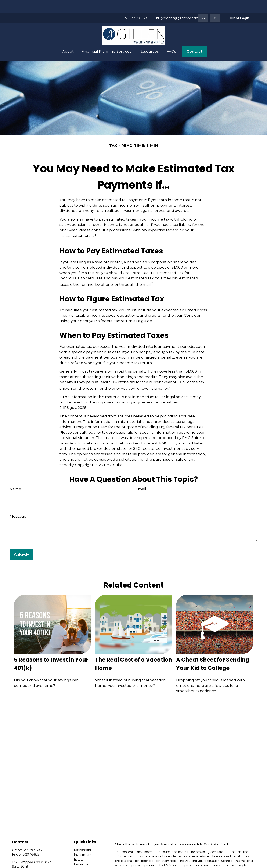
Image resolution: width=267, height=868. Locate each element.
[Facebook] (215, 5)
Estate (79, 847)
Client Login (239, 5)
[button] (68, 39)
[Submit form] (21, 542)
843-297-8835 (137, 5)
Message (18, 504)
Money (79, 861)
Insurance (81, 852)
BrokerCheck (219, 832)
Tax (76, 857)
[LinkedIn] (203, 5)
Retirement (83, 837)
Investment (83, 842)
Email (141, 476)
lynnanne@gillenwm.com (177, 5)
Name (15, 476)
